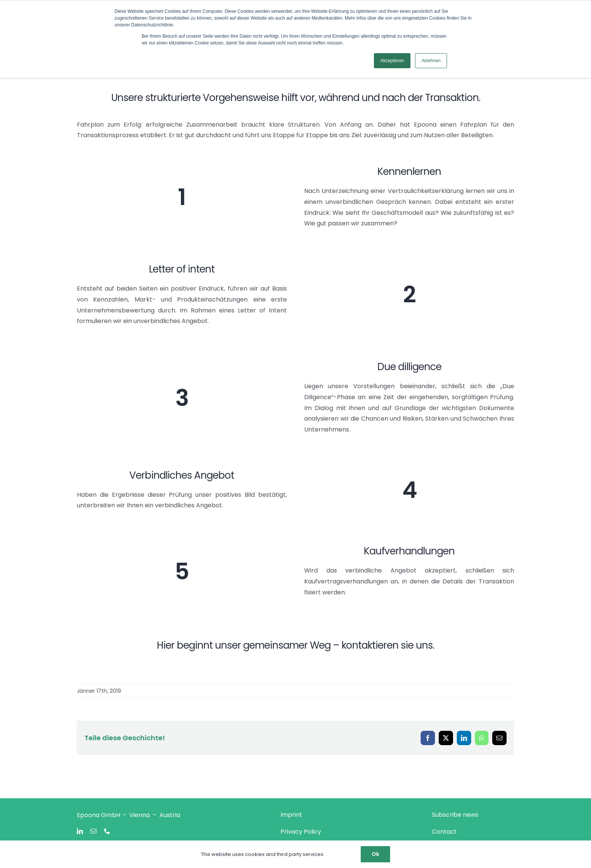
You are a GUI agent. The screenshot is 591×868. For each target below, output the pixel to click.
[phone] (107, 831)
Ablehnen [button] (431, 61)
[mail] (93, 831)
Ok (375, 854)
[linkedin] (80, 831)
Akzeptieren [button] (392, 61)
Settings (338, 854)
